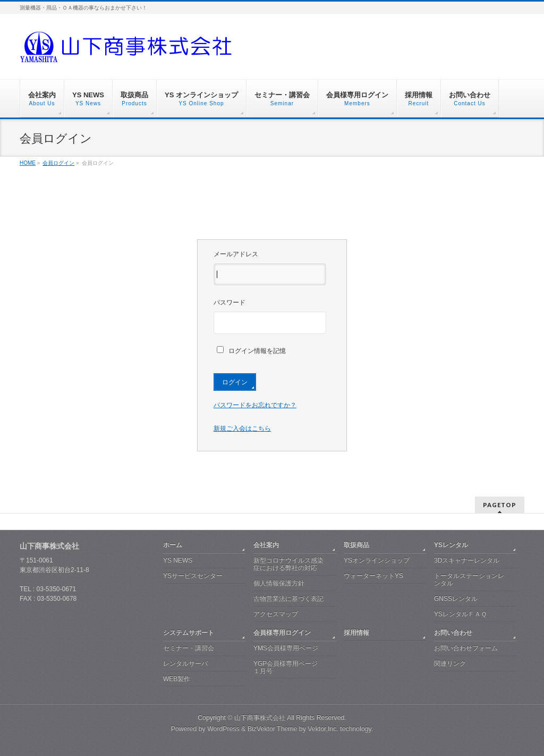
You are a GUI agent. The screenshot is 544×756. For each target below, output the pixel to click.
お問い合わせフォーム (466, 648)
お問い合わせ (453, 633)
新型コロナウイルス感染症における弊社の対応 (288, 564)
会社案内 (266, 545)
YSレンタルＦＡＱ (460, 614)
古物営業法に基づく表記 (288, 599)
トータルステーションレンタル (469, 579)
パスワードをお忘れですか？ (255, 405)
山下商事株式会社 (260, 718)
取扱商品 (356, 545)
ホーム (173, 545)
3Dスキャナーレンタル (467, 560)
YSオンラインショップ (377, 560)
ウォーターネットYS (373, 576)
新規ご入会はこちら (242, 429)
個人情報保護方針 (279, 583)
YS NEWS (178, 560)
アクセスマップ (276, 614)
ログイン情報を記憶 (251, 351)
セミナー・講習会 (189, 648)
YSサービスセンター (193, 576)
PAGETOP (500, 505)
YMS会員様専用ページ (286, 648)
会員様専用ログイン (282, 633)
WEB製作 (177, 679)
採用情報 (356, 633)
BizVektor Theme (273, 729)
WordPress (223, 729)
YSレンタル (451, 545)
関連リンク (450, 663)
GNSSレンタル (456, 599)
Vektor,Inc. (323, 729)
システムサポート (189, 633)
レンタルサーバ (185, 663)
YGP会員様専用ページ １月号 (286, 667)
